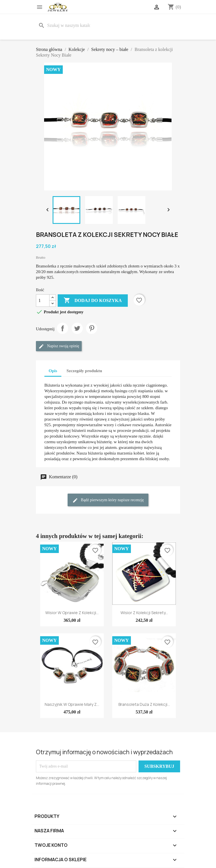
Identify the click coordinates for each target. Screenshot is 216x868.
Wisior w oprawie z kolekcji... (72, 613)
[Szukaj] (65, 25)
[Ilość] (43, 301)
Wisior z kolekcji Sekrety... (144, 613)
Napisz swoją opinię (59, 346)
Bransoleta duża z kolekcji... (144, 704)
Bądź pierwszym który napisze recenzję (108, 500)
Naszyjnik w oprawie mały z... (72, 704)
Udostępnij (62, 328)
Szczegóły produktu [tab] (84, 371)
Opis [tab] (53, 371)
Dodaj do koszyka (93, 301)
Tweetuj (77, 328)
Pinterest (92, 328)
